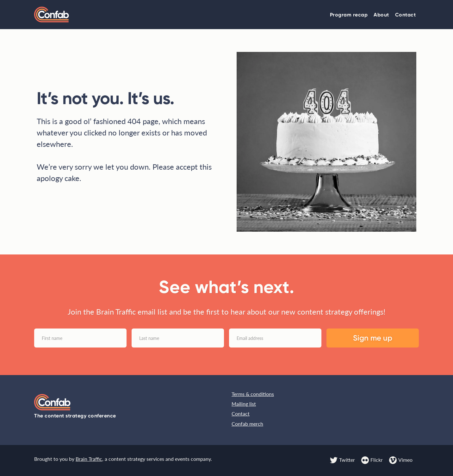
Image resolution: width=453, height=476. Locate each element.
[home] (52, 14)
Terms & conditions (253, 394)
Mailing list (244, 404)
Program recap (349, 15)
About (381, 15)
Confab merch (247, 424)
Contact (406, 15)
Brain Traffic (89, 459)
